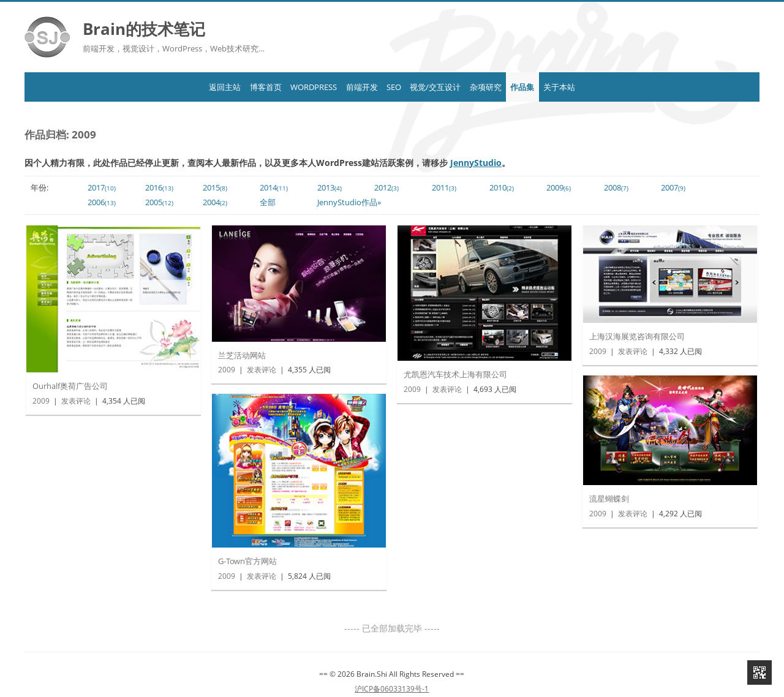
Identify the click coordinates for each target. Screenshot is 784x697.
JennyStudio (476, 163)
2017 (102, 188)
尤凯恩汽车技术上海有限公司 (455, 374)
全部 (268, 202)
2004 (215, 202)
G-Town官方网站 (247, 561)
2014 (274, 188)
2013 (330, 188)
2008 (616, 188)
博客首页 (220, 87)
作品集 (568, 87)
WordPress (284, 87)
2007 (673, 188)
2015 (215, 188)
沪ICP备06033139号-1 (392, 687)
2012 (386, 188)
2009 (559, 188)
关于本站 (620, 87)
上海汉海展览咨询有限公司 (637, 336)
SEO (394, 87)
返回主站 (164, 87)
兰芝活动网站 (242, 355)
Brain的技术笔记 (144, 29)
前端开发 (347, 87)
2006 (102, 202)
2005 (159, 202)
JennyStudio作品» (349, 202)
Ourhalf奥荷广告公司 (70, 386)
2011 (444, 188)
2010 (502, 188)
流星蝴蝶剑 (609, 499)
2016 (159, 188)
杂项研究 (516, 87)
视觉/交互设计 (450, 87)
